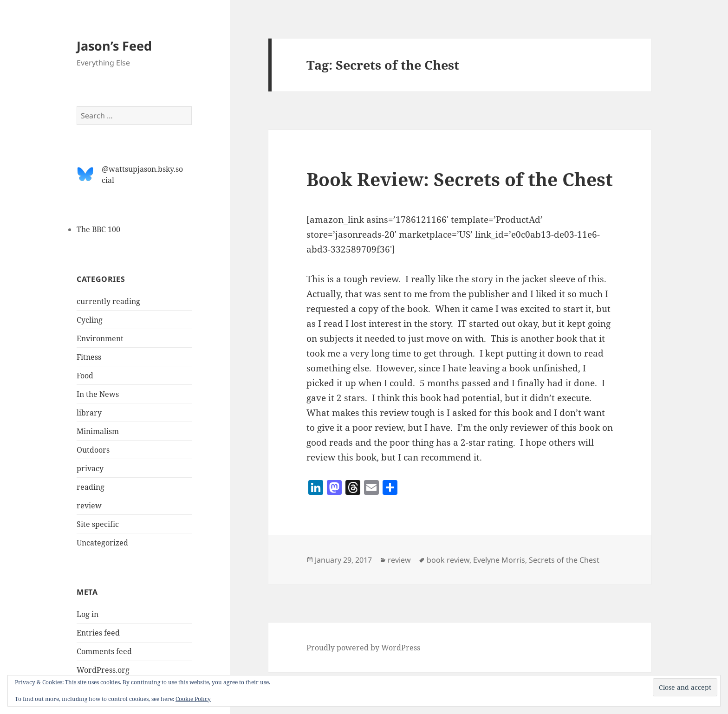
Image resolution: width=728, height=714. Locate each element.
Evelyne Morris (499, 560)
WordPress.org (103, 670)
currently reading (108, 301)
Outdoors (93, 450)
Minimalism (98, 431)
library (89, 413)
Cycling (90, 320)
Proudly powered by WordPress (363, 648)
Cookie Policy (193, 699)
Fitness (89, 357)
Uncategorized (102, 543)
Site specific (98, 524)
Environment (100, 338)
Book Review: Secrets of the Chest (460, 179)
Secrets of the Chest (564, 560)
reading (91, 487)
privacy (90, 468)
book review (448, 560)
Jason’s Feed (114, 46)
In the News (98, 394)
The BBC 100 (98, 229)
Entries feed (98, 633)
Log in (88, 614)
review (89, 506)
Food (85, 376)
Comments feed (104, 651)
